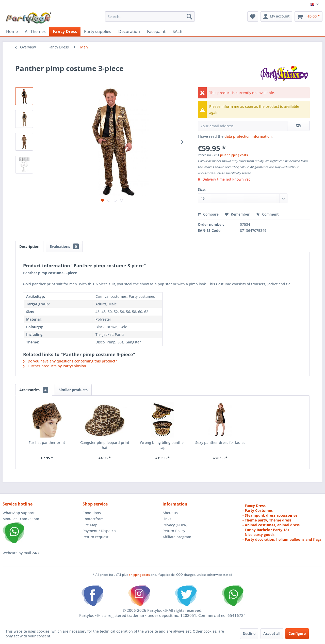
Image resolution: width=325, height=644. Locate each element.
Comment (267, 214)
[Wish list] (253, 16)
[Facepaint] (156, 31)
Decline (249, 633)
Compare (208, 214)
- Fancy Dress (254, 506)
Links (167, 519)
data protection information (248, 136)
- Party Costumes (258, 510)
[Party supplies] (98, 31)
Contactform (93, 519)
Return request (95, 537)
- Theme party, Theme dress (267, 520)
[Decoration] (129, 31)
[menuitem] (150, 16)
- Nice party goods (258, 535)
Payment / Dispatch (99, 531)
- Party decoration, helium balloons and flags (282, 539)
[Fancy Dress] (65, 31)
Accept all (272, 633)
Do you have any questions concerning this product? (70, 361)
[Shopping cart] (308, 16)
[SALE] (177, 31)
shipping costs (140, 575)
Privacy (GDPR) (175, 525)
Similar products (73, 390)
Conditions (92, 513)
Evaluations (64, 246)
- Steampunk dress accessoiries (270, 515)
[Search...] (150, 16)
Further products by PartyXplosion (55, 366)
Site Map (90, 525)
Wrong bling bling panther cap (162, 445)
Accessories (34, 390)
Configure (297, 633)
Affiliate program (177, 537)
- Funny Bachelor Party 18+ (266, 530)
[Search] (189, 16)
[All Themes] (35, 31)
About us (170, 513)
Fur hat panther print (47, 442)
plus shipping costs (234, 155)
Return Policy (174, 531)
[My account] (276, 16)
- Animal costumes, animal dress (271, 525)
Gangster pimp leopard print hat (105, 445)
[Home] (12, 31)
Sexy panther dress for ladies (220, 442)
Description (29, 246)
